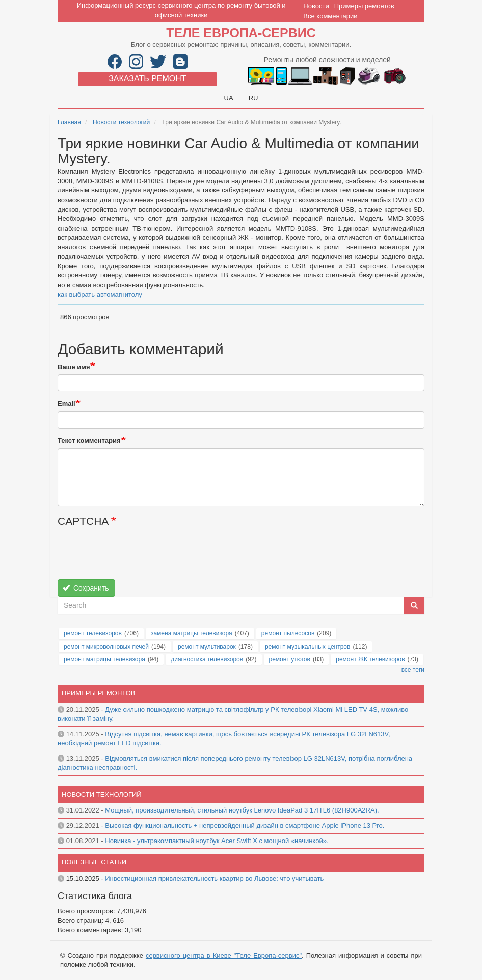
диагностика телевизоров (207, 659)
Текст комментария (89, 441)
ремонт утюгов (290, 659)
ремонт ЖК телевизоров (370, 659)
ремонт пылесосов (288, 633)
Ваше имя (74, 367)
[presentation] (135, 559)
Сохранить (86, 588)
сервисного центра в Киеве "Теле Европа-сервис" (224, 955)
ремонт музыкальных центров (308, 647)
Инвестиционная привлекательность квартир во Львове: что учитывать (214, 878)
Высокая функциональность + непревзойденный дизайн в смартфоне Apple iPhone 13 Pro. (245, 825)
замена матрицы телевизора (192, 633)
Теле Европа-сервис (241, 33)
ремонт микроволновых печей (106, 647)
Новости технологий (121, 122)
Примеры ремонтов (364, 6)
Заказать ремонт (147, 79)
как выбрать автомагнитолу (100, 295)
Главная (69, 122)
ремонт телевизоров (93, 633)
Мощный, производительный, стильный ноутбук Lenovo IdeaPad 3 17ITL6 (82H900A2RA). (242, 810)
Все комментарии (330, 16)
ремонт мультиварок (207, 647)
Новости (316, 6)
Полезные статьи (94, 862)
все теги (413, 670)
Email (66, 403)
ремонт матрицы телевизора (104, 659)
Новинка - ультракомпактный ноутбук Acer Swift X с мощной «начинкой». (217, 841)
